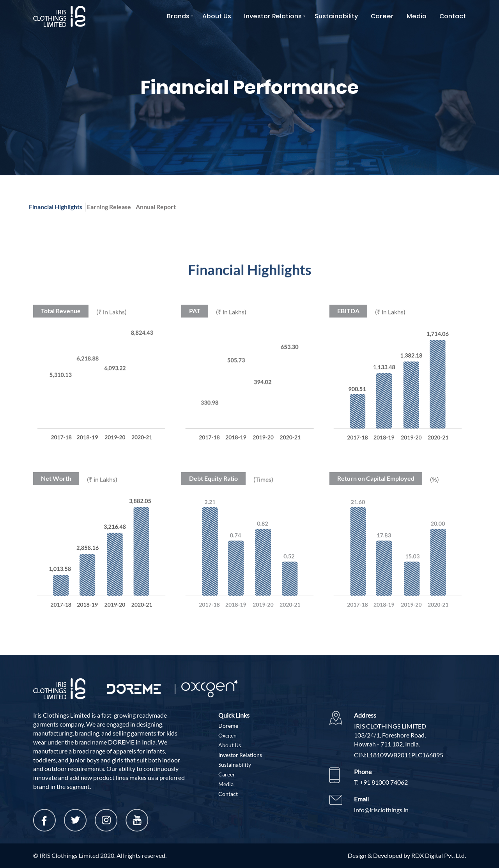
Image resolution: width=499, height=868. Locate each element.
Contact (453, 16)
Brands (178, 16)
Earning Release (109, 207)
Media (417, 16)
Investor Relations (273, 16)
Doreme (228, 726)
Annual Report (156, 207)
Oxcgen (227, 735)
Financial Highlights (56, 207)
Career (382, 16)
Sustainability (336, 16)
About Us (217, 16)
